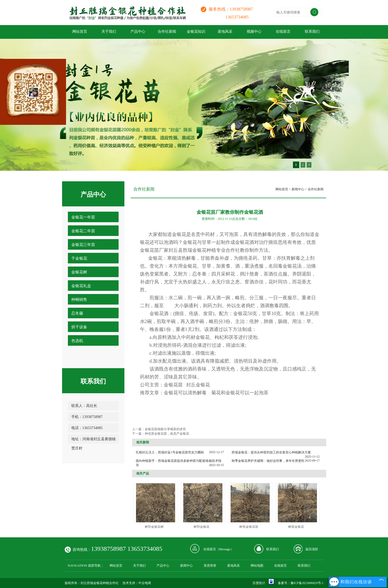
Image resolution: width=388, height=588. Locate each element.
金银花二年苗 (83, 231)
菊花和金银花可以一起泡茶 (240, 393)
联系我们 (312, 32)
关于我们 (109, 32)
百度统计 (259, 583)
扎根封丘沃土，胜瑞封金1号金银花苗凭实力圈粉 (170, 452)
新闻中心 (298, 189)
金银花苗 (173, 385)
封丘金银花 (198, 385)
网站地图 (257, 566)
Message (225, 549)
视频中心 (254, 32)
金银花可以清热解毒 (185, 393)
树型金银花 (202, 527)
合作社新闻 (167, 32)
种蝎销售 (79, 300)
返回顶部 (312, 549)
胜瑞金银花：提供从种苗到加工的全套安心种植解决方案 (271, 452)
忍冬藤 (77, 313)
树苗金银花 (296, 527)
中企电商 (145, 583)
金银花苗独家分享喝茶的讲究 (165, 429)
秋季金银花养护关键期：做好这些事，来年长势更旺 (268, 461)
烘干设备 (79, 327)
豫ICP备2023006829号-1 (307, 583)
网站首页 (80, 32)
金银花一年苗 (83, 217)
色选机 (77, 341)
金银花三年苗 (83, 245)
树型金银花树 (154, 527)
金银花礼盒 (81, 286)
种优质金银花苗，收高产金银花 (167, 434)
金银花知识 (196, 32)
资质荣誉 (210, 566)
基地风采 (225, 32)
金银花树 (79, 272)
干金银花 (79, 258)
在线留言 (283, 32)
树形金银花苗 (249, 527)
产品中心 (138, 32)
